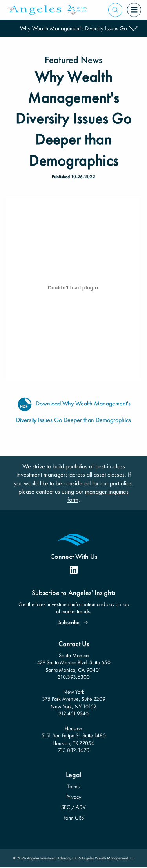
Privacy (74, 797)
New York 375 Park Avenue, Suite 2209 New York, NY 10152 (74, 699)
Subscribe (69, 622)
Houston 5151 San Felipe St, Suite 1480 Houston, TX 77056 (73, 736)
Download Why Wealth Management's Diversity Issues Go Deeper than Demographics (73, 404)
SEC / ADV (73, 807)
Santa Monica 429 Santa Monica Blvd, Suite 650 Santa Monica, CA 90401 (74, 663)
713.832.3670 (74, 750)
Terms (73, 786)
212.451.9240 (73, 713)
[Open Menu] (134, 10)
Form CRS (74, 818)
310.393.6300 (74, 677)
